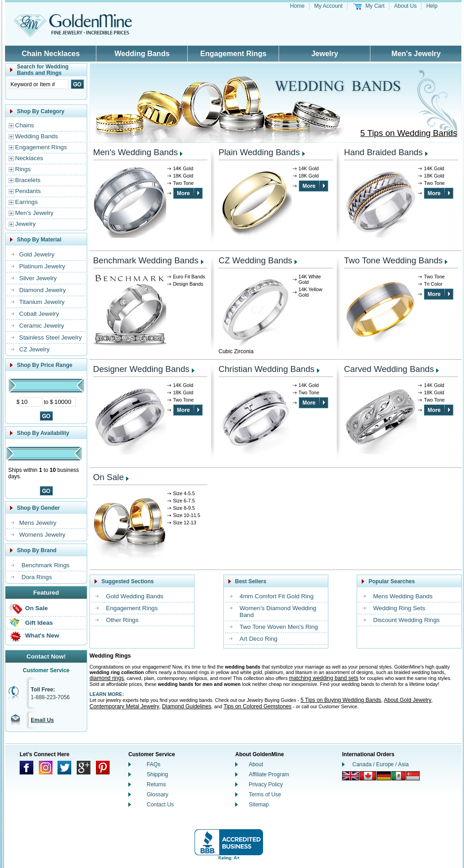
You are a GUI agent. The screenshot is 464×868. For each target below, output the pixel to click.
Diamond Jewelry (42, 290)
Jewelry (325, 54)
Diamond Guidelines (187, 706)
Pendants (28, 191)
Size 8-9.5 (184, 508)
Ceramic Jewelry (42, 326)
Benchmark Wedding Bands (146, 260)
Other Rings (122, 620)
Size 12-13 (185, 523)
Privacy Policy (266, 784)
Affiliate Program (269, 774)
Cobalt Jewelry (39, 314)
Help (432, 6)
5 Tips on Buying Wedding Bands (341, 700)
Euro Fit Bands (189, 277)
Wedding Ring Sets (399, 608)
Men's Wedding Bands (136, 152)
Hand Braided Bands (383, 152)
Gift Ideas (39, 623)
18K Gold (183, 176)
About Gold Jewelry (408, 700)
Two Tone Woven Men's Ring (279, 627)
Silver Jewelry (38, 278)
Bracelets (28, 180)
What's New (42, 635)
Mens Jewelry (38, 523)
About (256, 764)
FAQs (153, 764)
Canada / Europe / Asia (381, 764)
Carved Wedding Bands (389, 369)
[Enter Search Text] (39, 84)
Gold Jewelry (37, 254)
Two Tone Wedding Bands (393, 260)
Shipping (157, 774)
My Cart (375, 6)
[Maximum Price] (64, 402)
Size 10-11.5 (187, 515)
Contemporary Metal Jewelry (124, 706)
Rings (23, 169)
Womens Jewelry (42, 535)
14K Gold (183, 168)
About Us (405, 6)
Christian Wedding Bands (267, 369)
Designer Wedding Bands (141, 369)
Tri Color (433, 284)
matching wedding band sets (324, 678)
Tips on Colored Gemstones (257, 706)
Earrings (26, 202)
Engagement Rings (234, 54)
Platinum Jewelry (42, 266)
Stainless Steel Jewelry (50, 337)
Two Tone (183, 183)
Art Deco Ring (259, 639)
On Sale (37, 608)
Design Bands (188, 284)
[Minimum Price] (31, 402)
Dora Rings (37, 577)
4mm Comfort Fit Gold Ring (277, 596)
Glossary (157, 795)
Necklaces (29, 158)
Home (297, 6)
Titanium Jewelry (42, 302)
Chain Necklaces (50, 54)
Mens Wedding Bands (403, 596)
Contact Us (160, 805)
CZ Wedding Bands (256, 260)
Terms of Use (265, 795)
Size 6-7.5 (184, 501)
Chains (25, 125)
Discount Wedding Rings (406, 620)
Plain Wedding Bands (259, 152)
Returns (156, 784)
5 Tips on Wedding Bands (409, 133)
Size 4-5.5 (184, 493)
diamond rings (107, 678)
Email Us (42, 720)
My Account (328, 6)
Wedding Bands (142, 54)
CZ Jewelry (34, 349)
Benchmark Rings (45, 565)
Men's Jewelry (416, 54)
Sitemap (259, 805)
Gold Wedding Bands (135, 596)
